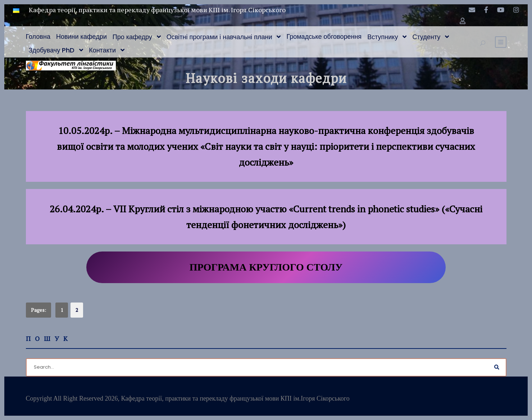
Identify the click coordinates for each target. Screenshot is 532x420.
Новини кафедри (81, 36)
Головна (38, 36)
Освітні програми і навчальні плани (219, 37)
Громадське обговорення (324, 36)
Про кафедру (132, 37)
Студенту (426, 37)
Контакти (102, 50)
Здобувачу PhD (52, 50)
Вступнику (383, 37)
